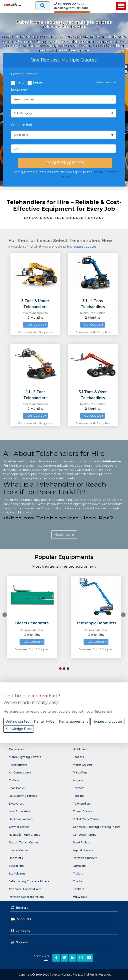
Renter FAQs (44, 722)
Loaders (78, 757)
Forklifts (78, 796)
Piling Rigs (80, 772)
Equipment (20, 89)
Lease (38, 82)
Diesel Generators (32, 623)
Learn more (79, 50)
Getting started (17, 722)
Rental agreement (73, 722)
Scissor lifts (16, 866)
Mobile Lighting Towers (25, 757)
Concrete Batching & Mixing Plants (97, 827)
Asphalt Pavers (83, 850)
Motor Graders (83, 765)
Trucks (78, 881)
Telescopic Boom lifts (96, 623)
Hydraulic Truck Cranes (24, 835)
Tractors (79, 788)
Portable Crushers (85, 858)
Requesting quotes (107, 722)
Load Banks (17, 788)
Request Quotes (65, 163)
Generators (17, 749)
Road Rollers (81, 842)
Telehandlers (82, 804)
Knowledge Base (19, 729)
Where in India (22, 125)
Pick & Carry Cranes (86, 819)
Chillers (14, 780)
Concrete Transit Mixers (25, 889)
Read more (64, 534)
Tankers (78, 889)
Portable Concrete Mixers (26, 897)
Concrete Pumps (84, 835)
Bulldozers (80, 749)
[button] (60, 669)
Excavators (16, 804)
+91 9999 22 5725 (71, 4)
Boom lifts (16, 858)
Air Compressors (20, 772)
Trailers (78, 874)
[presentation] (5, 615)
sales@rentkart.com (73, 8)
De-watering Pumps (23, 796)
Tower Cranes (82, 811)
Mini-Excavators (20, 811)
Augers (78, 780)
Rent (20, 82)
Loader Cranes (19, 850)
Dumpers (79, 866)
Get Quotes (35, 324)
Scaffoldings (17, 874)
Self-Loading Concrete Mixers (29, 881)
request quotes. (85, 246)
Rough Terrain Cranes (24, 842)
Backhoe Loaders (21, 819)
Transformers (18, 765)
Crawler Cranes (19, 827)
